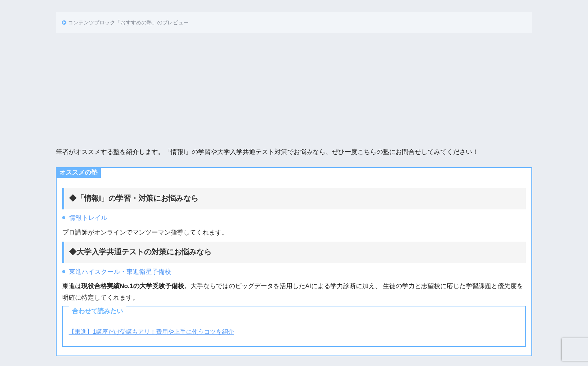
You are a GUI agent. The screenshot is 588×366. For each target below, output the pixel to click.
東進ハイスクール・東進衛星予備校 (120, 272)
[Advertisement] (294, 90)
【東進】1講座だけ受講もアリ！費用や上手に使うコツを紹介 (151, 332)
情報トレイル (88, 218)
